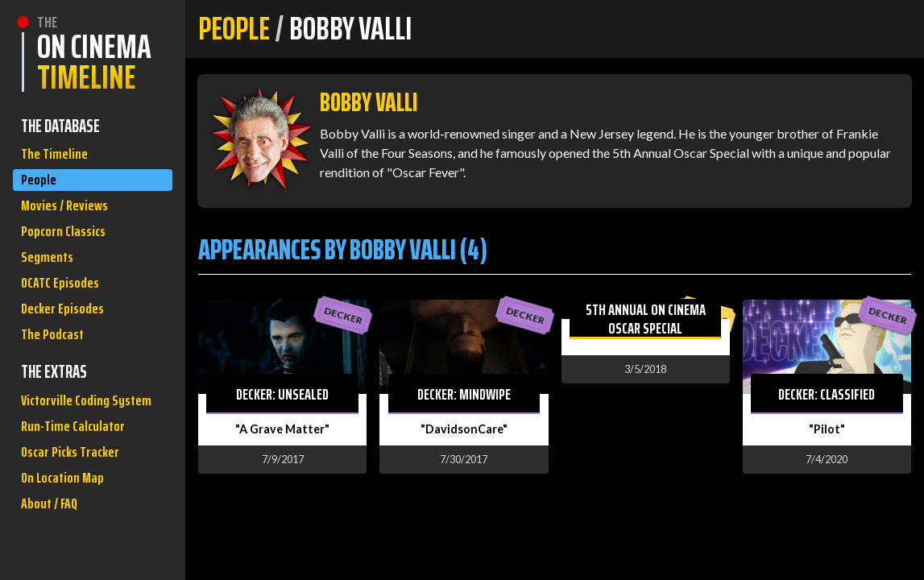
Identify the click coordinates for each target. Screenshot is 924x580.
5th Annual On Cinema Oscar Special (646, 319)
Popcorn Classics (68, 249)
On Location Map (68, 560)
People (41, 187)
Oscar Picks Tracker (77, 530)
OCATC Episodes (65, 310)
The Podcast (56, 371)
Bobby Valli (369, 102)
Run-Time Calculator (79, 499)
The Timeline (58, 157)
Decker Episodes (68, 340)
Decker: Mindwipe (464, 394)
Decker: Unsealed (282, 394)
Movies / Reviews (70, 218)
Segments (50, 279)
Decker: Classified (827, 394)
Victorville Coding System (70, 455)
